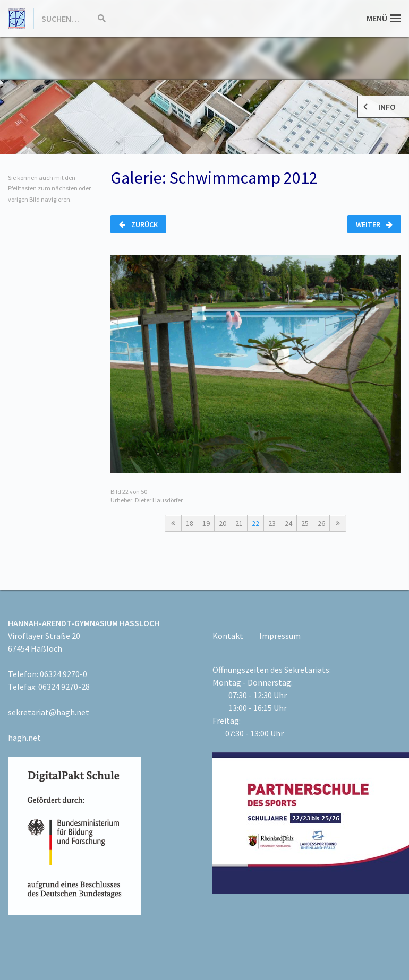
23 (272, 523)
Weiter (374, 224)
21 (239, 523)
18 (190, 523)
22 (255, 523)
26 (321, 523)
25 (305, 523)
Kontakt (228, 636)
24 (288, 523)
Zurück (138, 224)
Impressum (280, 636)
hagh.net (24, 738)
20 (223, 523)
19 (206, 523)
